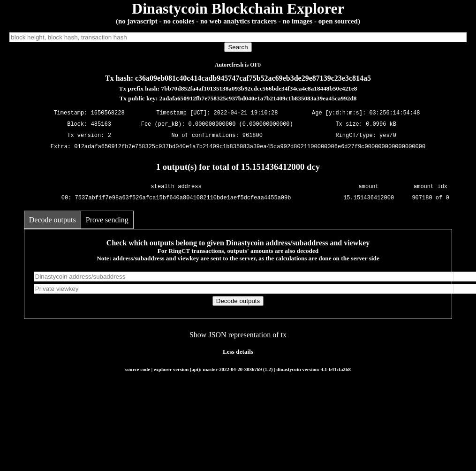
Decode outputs (53, 220)
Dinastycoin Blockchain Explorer (238, 8)
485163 (101, 125)
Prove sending (107, 220)
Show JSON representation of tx (238, 335)
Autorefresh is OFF (238, 65)
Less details (238, 352)
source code (138, 369)
